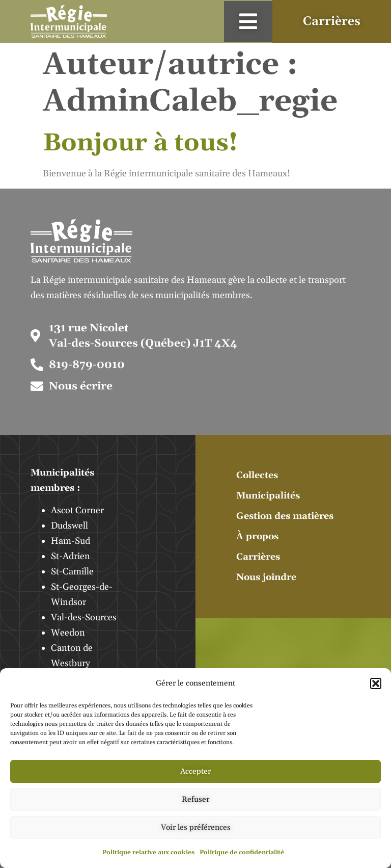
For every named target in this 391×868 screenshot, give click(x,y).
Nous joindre (266, 577)
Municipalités (268, 496)
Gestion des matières (285, 516)
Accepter (195, 771)
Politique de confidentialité (242, 852)
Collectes (257, 475)
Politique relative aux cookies (148, 852)
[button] (376, 683)
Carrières (258, 557)
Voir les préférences (196, 827)
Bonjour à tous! (140, 143)
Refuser (195, 799)
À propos (257, 536)
